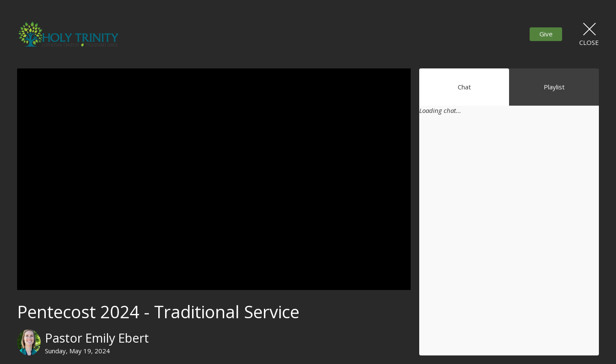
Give (546, 34)
